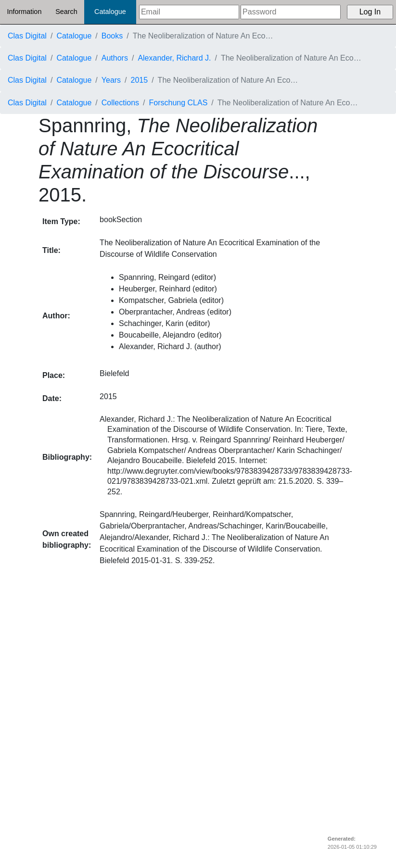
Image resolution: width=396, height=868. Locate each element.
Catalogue (110, 12)
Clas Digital (27, 36)
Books (112, 36)
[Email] (189, 12)
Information (24, 12)
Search (66, 12)
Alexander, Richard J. (174, 58)
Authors (115, 58)
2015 (140, 80)
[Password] (291, 12)
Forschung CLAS (179, 103)
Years (111, 80)
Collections (120, 103)
